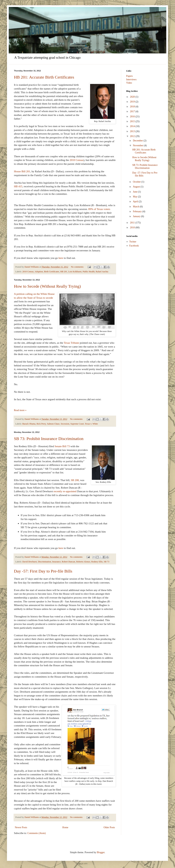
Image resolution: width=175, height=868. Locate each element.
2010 (133, 228)
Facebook (134, 246)
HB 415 (18, 186)
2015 (133, 121)
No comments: (78, 267)
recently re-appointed (65, 491)
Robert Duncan (69, 562)
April (136, 202)
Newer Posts (21, 827)
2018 (133, 107)
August (137, 187)
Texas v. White (91, 424)
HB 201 (64, 272)
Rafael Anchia (102, 272)
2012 (133, 136)
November (138, 145)
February (138, 211)
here (61, 258)
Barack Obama (29, 424)
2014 (133, 126)
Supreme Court (77, 424)
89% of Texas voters (99, 209)
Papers (129, 76)
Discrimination (44, 562)
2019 (133, 102)
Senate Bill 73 (62, 446)
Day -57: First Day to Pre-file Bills (43, 571)
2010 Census (77, 160)
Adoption (39, 272)
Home (65, 827)
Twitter (133, 242)
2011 (133, 223)
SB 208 (75, 480)
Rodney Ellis (97, 562)
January (137, 216)
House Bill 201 (22, 171)
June (135, 192)
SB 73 (107, 562)
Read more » (20, 410)
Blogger (101, 852)
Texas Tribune (72, 343)
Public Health (89, 272)
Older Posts (109, 827)
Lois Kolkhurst (75, 272)
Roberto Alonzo (83, 562)
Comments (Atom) (37, 833)
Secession (65, 424)
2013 (133, 131)
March (136, 207)
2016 (133, 117)
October (137, 182)
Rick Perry (41, 424)
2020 (133, 97)
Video (129, 83)
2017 (133, 111)
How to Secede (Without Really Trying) (47, 286)
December (138, 141)
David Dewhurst (30, 562)
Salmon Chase (53, 424)
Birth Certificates (52, 272)
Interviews (131, 80)
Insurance (56, 562)
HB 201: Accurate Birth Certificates (44, 77)
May (135, 197)
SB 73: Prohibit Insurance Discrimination (49, 439)
